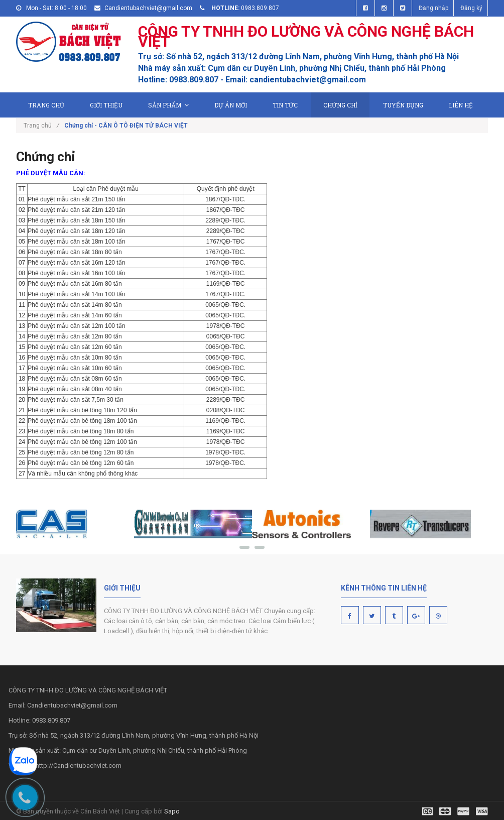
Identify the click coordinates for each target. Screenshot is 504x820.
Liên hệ (461, 105)
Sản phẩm (168, 105)
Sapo (172, 811)
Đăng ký (471, 8)
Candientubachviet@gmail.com (148, 8)
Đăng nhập (433, 8)
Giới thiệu (106, 105)
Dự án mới (231, 105)
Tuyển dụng (403, 105)
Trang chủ (46, 105)
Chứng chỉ (340, 105)
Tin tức (285, 105)
